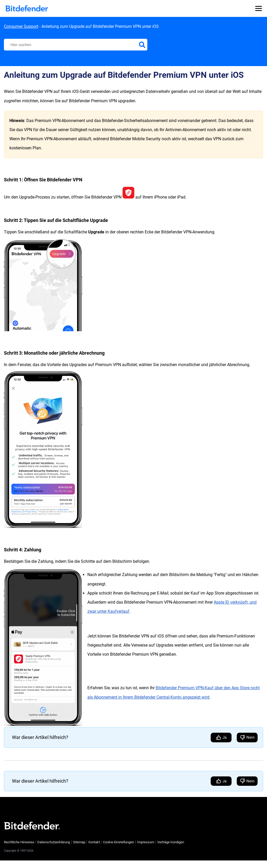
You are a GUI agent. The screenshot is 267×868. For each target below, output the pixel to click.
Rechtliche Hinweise (19, 842)
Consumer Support (21, 26)
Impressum (146, 842)
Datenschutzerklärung (54, 842)
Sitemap (79, 842)
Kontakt (94, 842)
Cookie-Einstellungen (119, 842)
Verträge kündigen (171, 842)
